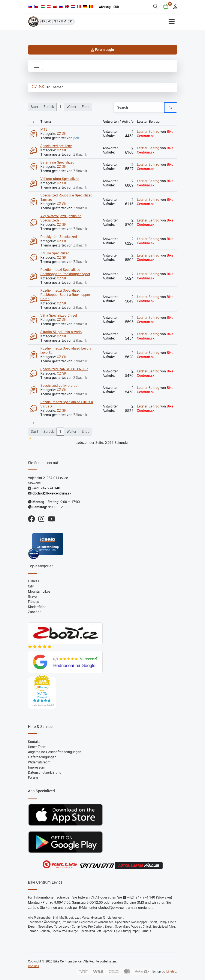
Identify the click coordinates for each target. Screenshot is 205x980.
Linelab (171, 972)
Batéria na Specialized (58, 162)
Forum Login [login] (102, 50)
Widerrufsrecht (39, 762)
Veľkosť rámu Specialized (60, 179)
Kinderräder (37, 607)
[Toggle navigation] (37, 66)
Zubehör (34, 612)
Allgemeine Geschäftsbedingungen (55, 752)
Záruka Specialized (55, 253)
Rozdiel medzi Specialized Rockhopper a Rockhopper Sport (65, 272)
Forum (33, 778)
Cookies (34, 966)
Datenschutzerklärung (45, 773)
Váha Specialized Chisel (59, 315)
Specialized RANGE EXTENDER (64, 369)
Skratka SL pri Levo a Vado (61, 332)
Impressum (37, 767)
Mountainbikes (39, 591)
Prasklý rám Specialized (59, 237)
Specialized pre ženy (56, 146)
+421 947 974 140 (46, 488)
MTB (44, 129)
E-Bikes (34, 581)
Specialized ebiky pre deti (60, 386)
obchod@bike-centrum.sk (52, 493)
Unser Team (37, 747)
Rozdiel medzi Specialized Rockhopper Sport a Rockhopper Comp (65, 295)
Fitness (34, 602)
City (31, 586)
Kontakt (34, 742)
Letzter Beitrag (148, 132)
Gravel (33, 597)
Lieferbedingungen (42, 757)
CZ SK (38, 87)
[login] (174, 6)
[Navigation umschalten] (140, 22)
